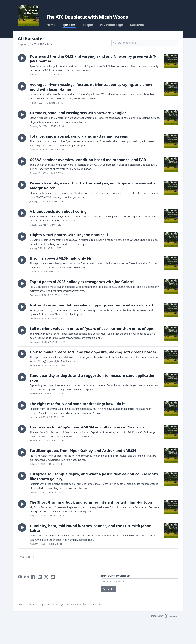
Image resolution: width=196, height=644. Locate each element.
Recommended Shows (77, 604)
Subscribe (137, 25)
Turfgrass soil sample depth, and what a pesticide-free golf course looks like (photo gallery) (94, 476)
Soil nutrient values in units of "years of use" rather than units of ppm (92, 328)
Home (51, 25)
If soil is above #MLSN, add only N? (61, 258)
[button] (22, 58)
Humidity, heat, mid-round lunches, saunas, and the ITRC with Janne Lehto (91, 528)
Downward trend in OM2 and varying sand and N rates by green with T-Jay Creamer (93, 59)
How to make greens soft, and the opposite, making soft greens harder (93, 352)
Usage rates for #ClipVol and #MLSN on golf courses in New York (87, 427)
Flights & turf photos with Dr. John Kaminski (69, 235)
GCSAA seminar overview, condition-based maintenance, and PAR (88, 160)
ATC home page (111, 25)
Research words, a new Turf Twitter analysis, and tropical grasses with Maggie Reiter (92, 185)
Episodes (69, 25)
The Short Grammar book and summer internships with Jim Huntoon (91, 502)
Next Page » (26, 557)
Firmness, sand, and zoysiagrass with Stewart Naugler (78, 113)
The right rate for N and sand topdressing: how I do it (77, 404)
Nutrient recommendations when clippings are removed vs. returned (91, 305)
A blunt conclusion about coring (58, 211)
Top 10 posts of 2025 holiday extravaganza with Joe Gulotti (82, 282)
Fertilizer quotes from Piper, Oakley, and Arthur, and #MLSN (83, 451)
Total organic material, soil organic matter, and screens (79, 136)
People (88, 25)
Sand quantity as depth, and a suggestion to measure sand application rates (93, 378)
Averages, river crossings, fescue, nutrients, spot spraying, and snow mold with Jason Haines (91, 87)
